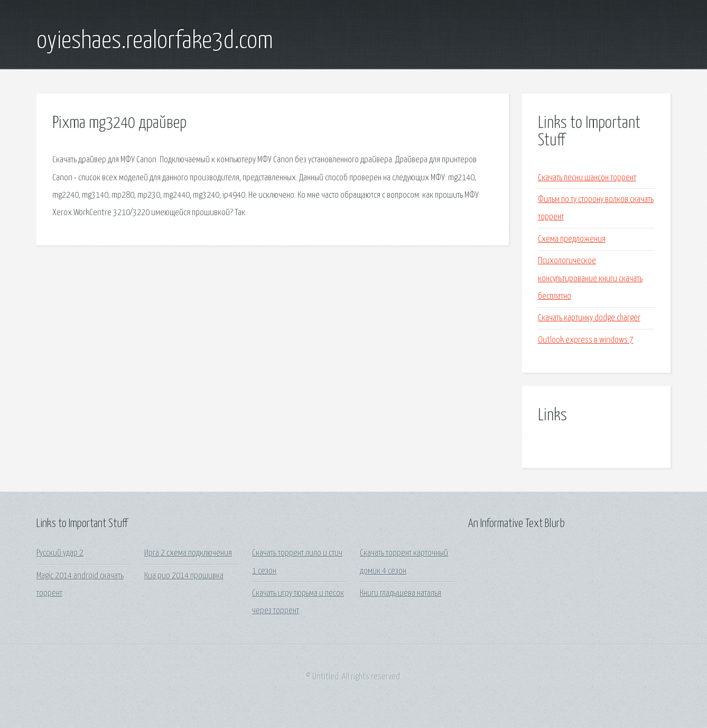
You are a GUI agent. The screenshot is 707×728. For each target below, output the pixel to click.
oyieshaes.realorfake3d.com (155, 41)
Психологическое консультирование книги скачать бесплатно (590, 279)
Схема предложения (572, 239)
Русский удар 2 (60, 553)
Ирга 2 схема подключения (188, 553)
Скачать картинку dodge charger (589, 318)
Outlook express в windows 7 (586, 340)
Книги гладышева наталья (401, 593)
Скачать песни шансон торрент (587, 178)
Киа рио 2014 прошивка (184, 576)
